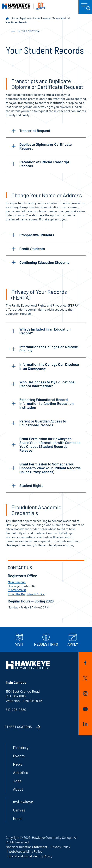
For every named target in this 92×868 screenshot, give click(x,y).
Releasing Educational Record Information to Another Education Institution (43, 403)
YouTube (85, 709)
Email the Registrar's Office (26, 594)
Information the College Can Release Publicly (45, 349)
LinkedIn (85, 724)
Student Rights (27, 485)
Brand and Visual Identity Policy (30, 856)
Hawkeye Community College (24, 6)
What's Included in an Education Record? (41, 331)
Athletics (21, 772)
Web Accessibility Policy (25, 851)
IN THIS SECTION (25, 31)
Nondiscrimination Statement (27, 847)
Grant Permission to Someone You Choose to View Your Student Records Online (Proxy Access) (46, 468)
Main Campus (17, 582)
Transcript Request (31, 131)
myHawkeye (23, 802)
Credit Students (28, 249)
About (18, 789)
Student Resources (42, 18)
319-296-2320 (16, 709)
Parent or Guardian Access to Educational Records (39, 423)
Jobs (17, 781)
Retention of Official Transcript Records (40, 164)
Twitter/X (85, 678)
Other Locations (18, 727)
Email (18, 818)
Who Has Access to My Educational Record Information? (44, 384)
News (18, 764)
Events (19, 756)
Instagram (85, 693)
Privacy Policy (60, 847)
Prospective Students (33, 235)
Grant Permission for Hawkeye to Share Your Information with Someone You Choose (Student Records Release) (46, 444)
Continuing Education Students (40, 262)
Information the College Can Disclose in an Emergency (45, 366)
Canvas (19, 810)
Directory (21, 747)
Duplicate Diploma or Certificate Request (42, 146)
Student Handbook (62, 18)
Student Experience (21, 18)
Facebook (85, 663)
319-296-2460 (17, 590)
